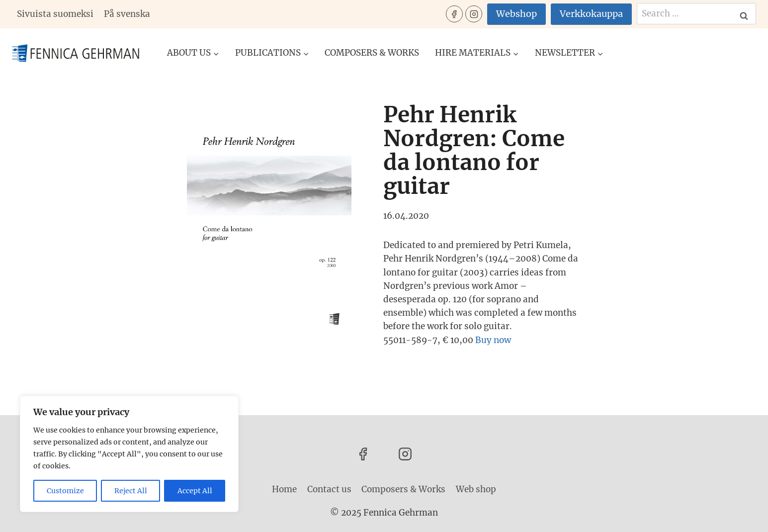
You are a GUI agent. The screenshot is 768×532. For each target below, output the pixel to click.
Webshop (516, 14)
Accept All (195, 491)
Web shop (476, 489)
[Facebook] (454, 14)
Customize (65, 491)
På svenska (127, 14)
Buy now (493, 340)
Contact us (329, 489)
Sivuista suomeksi (55, 14)
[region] (129, 454)
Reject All (131, 491)
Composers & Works (372, 53)
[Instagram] (474, 14)
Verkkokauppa (591, 14)
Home (284, 489)
